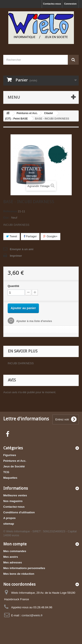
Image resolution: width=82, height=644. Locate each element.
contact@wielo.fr (32, 615)
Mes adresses (13, 562)
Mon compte (15, 544)
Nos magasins (13, 501)
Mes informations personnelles (24, 568)
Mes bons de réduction (19, 574)
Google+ (50, 236)
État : (7, 218)
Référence (10, 211)
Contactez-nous (52, 4)
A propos (10, 518)
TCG (6, 472)
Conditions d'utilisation (19, 512)
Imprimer (16, 256)
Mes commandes (15, 551)
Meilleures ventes (15, 495)
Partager (30, 236)
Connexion (70, 4)
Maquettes (10, 478)
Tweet (12, 236)
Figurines (10, 455)
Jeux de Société (14, 466)
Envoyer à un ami (22, 249)
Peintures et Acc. (15, 461)
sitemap (9, 524)
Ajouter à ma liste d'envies (34, 321)
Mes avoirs (11, 557)
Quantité (13, 286)
